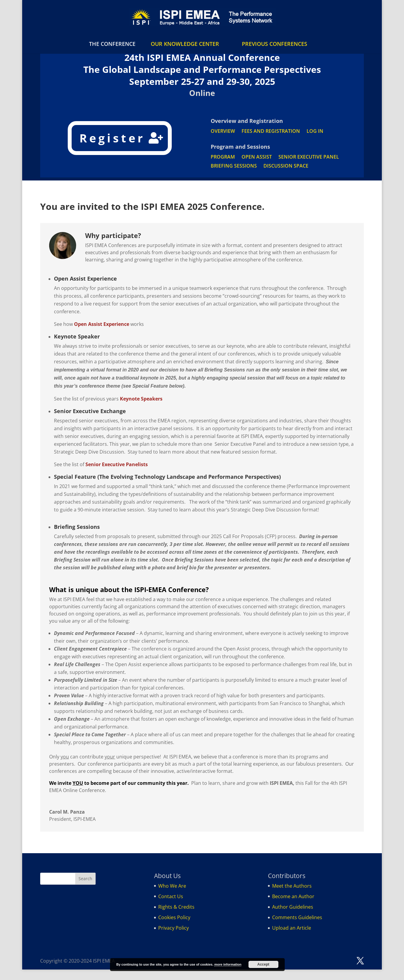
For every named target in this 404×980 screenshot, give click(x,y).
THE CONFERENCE (112, 45)
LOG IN (315, 132)
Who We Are (172, 886)
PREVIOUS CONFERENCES (275, 44)
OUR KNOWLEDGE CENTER (185, 44)
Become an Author (293, 896)
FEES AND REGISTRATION (271, 132)
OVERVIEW (223, 132)
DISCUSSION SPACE (286, 166)
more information (228, 964)
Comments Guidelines (297, 917)
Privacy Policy (174, 928)
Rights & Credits (176, 907)
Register (112, 138)
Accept (263, 964)
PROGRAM (223, 157)
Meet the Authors (292, 886)
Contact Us (171, 896)
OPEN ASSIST (257, 157)
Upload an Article (292, 928)
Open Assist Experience (102, 324)
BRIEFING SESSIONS (234, 166)
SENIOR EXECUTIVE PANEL (309, 157)
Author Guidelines (293, 907)
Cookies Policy (174, 917)
